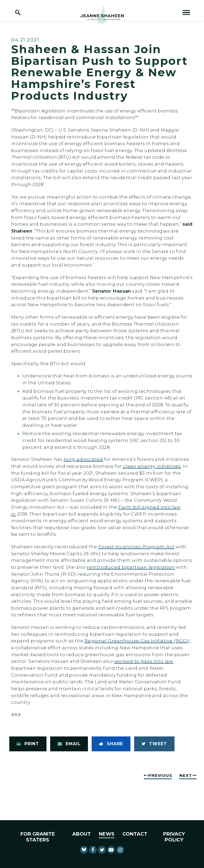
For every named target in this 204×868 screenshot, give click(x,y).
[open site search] (18, 12)
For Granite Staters (38, 837)
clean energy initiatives (152, 466)
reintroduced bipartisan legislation (131, 567)
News (107, 834)
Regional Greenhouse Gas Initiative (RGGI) (137, 641)
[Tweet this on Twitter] (154, 744)
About (82, 834)
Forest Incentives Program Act (136, 547)
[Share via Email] (69, 744)
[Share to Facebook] (111, 744)
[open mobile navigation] (186, 12)
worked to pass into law (144, 661)
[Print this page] (28, 744)
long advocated (83, 459)
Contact (135, 834)
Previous (160, 775)
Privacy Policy (174, 837)
